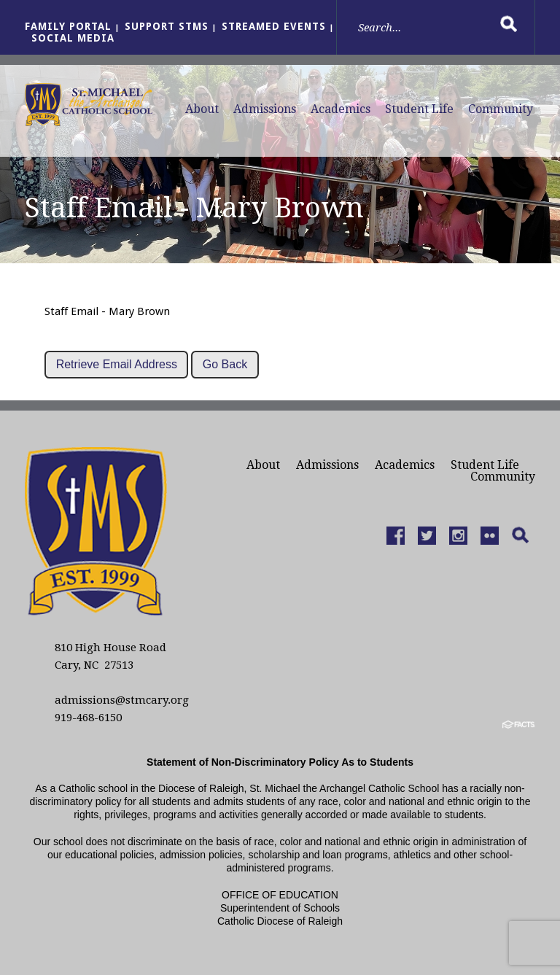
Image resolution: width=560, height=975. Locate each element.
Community (501, 109)
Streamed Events (274, 26)
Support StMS (167, 26)
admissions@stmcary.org (122, 700)
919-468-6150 (88, 718)
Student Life (419, 109)
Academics (341, 109)
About (202, 109)
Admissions (265, 109)
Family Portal (68, 26)
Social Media (73, 38)
